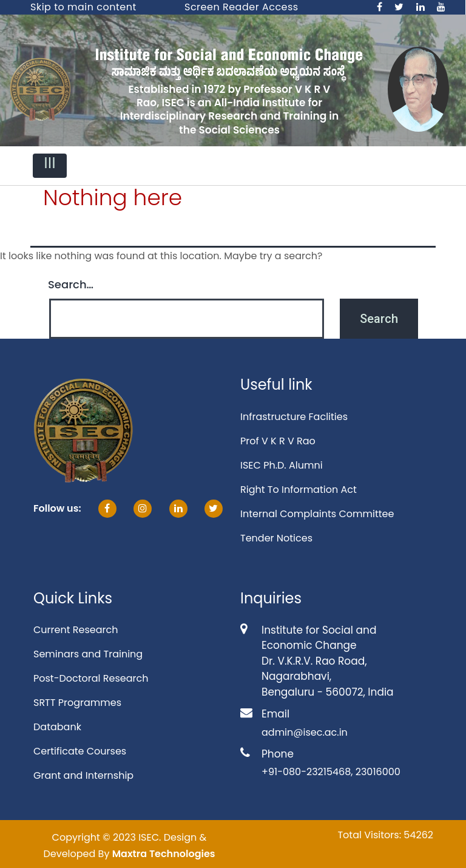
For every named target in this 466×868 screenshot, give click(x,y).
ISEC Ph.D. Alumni (282, 465)
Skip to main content (83, 7)
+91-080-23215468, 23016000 (331, 772)
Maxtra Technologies (164, 854)
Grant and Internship (83, 775)
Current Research (76, 630)
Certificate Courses (80, 751)
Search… (71, 284)
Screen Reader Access (241, 7)
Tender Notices (276, 538)
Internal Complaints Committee (317, 514)
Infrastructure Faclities (294, 417)
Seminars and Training (88, 654)
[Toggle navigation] (50, 166)
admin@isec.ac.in (305, 732)
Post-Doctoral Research (91, 678)
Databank (57, 727)
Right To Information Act (299, 490)
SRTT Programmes (77, 703)
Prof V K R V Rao (278, 441)
